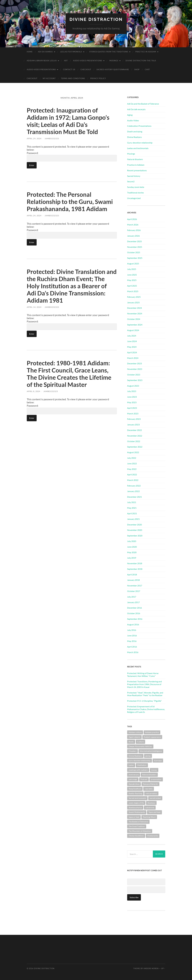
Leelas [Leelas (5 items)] (131, 765)
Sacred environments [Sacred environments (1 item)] (137, 798)
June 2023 (132, 397)
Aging (130, 115)
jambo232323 (52, 138)
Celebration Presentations (139, 126)
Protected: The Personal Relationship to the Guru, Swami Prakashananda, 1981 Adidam (70, 202)
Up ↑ (163, 968)
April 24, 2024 (34, 216)
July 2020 (132, 541)
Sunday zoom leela (136, 187)
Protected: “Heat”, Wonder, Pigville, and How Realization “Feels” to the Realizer (145, 694)
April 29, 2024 (34, 138)
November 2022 (135, 436)
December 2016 (134, 608)
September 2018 (135, 569)
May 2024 (132, 347)
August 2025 (133, 263)
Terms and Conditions (73, 78)
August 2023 (133, 386)
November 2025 (135, 247)
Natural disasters (135, 159)
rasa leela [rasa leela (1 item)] (149, 789)
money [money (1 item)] (154, 770)
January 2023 (133, 425)
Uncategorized (134, 198)
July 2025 (132, 269)
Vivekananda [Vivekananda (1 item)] (153, 836)
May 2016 (132, 641)
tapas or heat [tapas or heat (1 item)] (134, 817)
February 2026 (134, 230)
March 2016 (133, 652)
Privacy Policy (98, 78)
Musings (114, 61)
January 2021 (133, 519)
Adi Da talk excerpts (136, 109)
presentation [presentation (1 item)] (156, 779)
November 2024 (135, 313)
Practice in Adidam (146, 52)
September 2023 (135, 380)
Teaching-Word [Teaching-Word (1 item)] (149, 817)
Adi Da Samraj (45, 52)
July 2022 (132, 458)
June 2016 (132, 635)
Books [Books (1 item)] (131, 742)
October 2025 (134, 252)
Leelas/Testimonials (71, 52)
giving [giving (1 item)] (148, 756)
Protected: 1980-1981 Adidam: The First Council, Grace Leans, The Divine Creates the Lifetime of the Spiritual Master (69, 374)
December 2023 (134, 363)
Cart (147, 69)
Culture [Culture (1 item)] (140, 742)
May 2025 (132, 280)
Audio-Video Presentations (88, 61)
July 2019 (132, 558)
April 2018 (132, 574)
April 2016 (132, 647)
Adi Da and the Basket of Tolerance (143, 104)
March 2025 (133, 291)
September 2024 (135, 325)
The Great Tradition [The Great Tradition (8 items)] (137, 826)
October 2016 (134, 613)
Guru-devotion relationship (140, 143)
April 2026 (132, 219)
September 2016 (135, 619)
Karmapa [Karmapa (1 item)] (158, 760)
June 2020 (132, 547)
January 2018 (133, 580)
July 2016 (132, 630)
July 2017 (132, 597)
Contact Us (69, 69)
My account (49, 78)
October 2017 (134, 591)
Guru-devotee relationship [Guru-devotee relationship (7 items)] (140, 760)
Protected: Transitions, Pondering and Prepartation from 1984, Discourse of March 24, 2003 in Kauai (144, 684)
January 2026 (133, 236)
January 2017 (133, 602)
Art (66, 61)
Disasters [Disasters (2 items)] (132, 751)
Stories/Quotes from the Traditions (109, 52)
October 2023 (134, 375)
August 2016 (133, 624)
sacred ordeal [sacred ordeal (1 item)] (155, 798)
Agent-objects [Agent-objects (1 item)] (134, 737)
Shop (137, 69)
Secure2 (131, 181)
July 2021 (132, 502)
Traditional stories (135, 193)
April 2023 (132, 408)
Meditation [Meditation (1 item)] (142, 765)
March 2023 (133, 413)
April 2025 (132, 286)
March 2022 (133, 480)
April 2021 (132, 513)
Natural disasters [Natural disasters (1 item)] (149, 775)
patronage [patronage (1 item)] (133, 779)
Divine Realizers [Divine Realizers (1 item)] (135, 756)
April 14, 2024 (34, 307)
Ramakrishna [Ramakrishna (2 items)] (134, 784)
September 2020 (135, 536)
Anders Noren (151, 968)
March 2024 (133, 358)
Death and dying (135, 131)
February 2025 (134, 297)
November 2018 (135, 563)
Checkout (86, 69)
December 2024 (134, 308)
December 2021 (134, 497)
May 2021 (132, 508)
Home (30, 52)
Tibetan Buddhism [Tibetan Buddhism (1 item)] (136, 836)
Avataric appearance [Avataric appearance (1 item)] (152, 737)
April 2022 (132, 474)
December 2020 (134, 525)
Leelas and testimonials (138, 148)
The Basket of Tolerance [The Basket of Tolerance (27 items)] (138, 822)
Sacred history (134, 176)
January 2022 (133, 491)
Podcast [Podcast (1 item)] (144, 779)
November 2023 (135, 369)
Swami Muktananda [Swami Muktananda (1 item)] (137, 812)
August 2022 (133, 452)
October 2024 (134, 319)
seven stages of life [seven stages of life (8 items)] (136, 803)
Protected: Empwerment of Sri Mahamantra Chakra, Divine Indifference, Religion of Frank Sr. (146, 709)
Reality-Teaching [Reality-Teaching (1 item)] (135, 793)
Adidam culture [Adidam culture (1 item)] (135, 732)
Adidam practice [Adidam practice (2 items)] (152, 732)
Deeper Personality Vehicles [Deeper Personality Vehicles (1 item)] (140, 746)
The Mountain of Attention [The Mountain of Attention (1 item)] (140, 831)
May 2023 (132, 402)
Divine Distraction (96, 19)
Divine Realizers (134, 137)
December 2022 (134, 430)
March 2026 (133, 225)
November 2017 (135, 586)
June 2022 (132, 463)
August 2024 (133, 330)
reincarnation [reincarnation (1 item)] (151, 793)
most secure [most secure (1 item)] (134, 775)
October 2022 (134, 441)
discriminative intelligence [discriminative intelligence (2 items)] (151, 751)
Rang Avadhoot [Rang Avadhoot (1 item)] (135, 789)
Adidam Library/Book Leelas (42, 61)
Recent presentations (137, 170)
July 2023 (132, 391)
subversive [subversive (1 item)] (150, 808)
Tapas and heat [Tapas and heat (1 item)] (154, 812)
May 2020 (132, 552)
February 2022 (134, 486)
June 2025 (132, 275)
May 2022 (132, 469)
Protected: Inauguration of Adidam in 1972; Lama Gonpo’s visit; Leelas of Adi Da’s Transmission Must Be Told (68, 121)
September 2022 (135, 447)
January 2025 (133, 302)
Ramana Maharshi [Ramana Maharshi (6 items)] (150, 784)
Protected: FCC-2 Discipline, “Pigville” (144, 701)
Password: (72, 156)
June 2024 (132, 341)
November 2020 (135, 530)
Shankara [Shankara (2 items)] (151, 803)
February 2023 (134, 419)
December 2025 (134, 241)
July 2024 (132, 336)
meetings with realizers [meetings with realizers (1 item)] (138, 770)
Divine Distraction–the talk (141, 61)
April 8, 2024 (33, 391)
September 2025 (135, 258)
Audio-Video (133, 120)
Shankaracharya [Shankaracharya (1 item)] (135, 808)
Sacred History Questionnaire (113, 69)
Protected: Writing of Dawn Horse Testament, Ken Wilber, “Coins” (143, 675)
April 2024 (132, 352)
